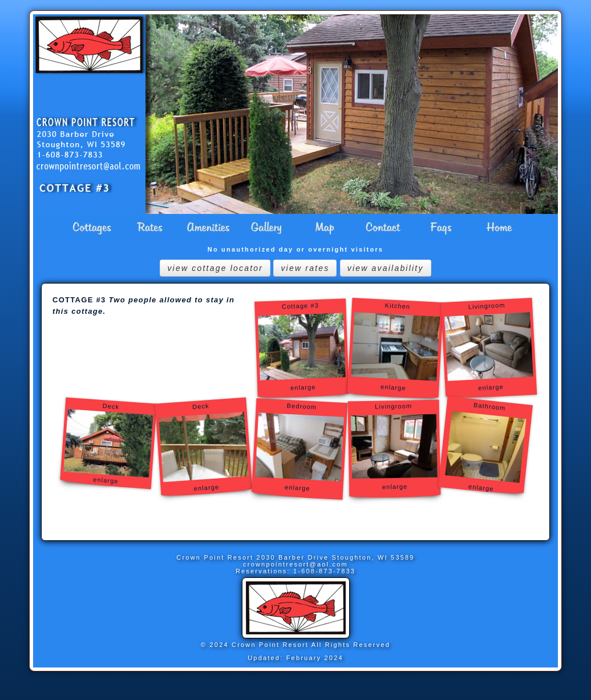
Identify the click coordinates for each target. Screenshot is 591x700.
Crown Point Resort (216, 557)
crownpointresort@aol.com (295, 564)
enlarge (394, 383)
